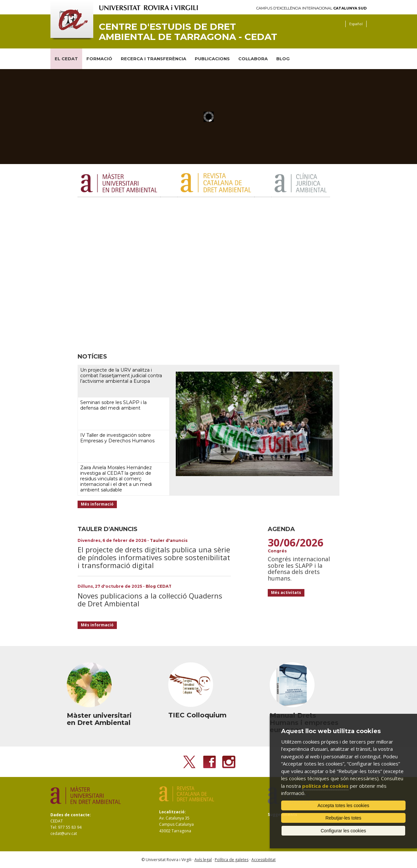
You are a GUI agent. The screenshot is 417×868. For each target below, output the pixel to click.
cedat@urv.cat (64, 833)
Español (356, 24)
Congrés (277, 551)
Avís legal (203, 860)
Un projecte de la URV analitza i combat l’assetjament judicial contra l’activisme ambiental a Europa (121, 376)
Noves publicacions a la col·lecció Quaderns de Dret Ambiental (150, 600)
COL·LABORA (253, 59)
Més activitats (286, 592)
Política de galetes (232, 860)
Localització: (172, 812)
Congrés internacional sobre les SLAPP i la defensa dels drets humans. (299, 569)
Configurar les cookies (344, 831)
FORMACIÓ (99, 59)
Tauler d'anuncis (169, 540)
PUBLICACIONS (212, 59)
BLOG (283, 59)
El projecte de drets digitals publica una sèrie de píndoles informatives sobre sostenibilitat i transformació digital (154, 557)
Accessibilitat (263, 860)
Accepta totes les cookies (343, 805)
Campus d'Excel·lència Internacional (311, 8)
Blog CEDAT (159, 586)
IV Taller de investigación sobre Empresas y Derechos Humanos (117, 438)
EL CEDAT (66, 59)
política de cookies (325, 786)
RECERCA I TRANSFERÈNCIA (154, 59)
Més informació (97, 504)
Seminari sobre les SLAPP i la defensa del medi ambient (113, 405)
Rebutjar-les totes (343, 818)
